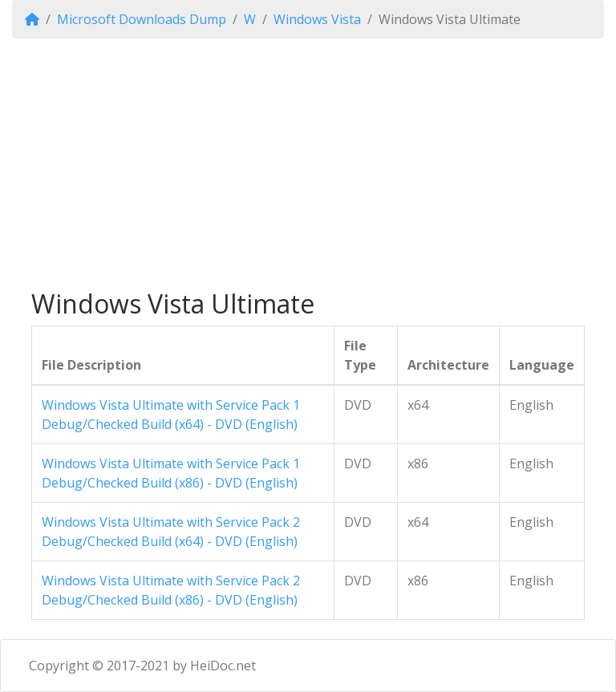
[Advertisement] (308, 164)
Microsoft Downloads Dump (142, 19)
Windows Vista (317, 19)
